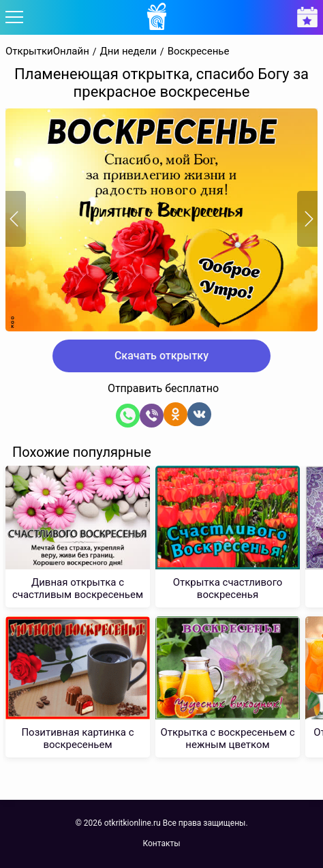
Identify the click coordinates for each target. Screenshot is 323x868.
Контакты (161, 843)
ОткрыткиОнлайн (47, 51)
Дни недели (128, 51)
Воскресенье (199, 51)
